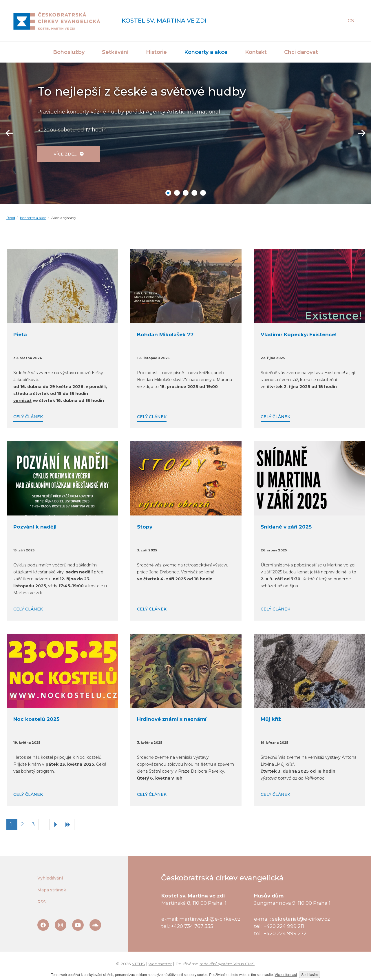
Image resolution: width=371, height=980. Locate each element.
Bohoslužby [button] (69, 52)
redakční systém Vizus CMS (227, 964)
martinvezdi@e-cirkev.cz (210, 919)
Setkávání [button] (115, 52)
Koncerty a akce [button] (206, 52)
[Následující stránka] (56, 824)
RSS (42, 902)
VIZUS (138, 964)
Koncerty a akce (33, 218)
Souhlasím (309, 975)
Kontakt (256, 52)
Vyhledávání (50, 878)
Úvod (11, 218)
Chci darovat (301, 52)
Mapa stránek (52, 890)
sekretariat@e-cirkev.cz (301, 919)
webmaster (160, 964)
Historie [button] (156, 52)
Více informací (286, 975)
